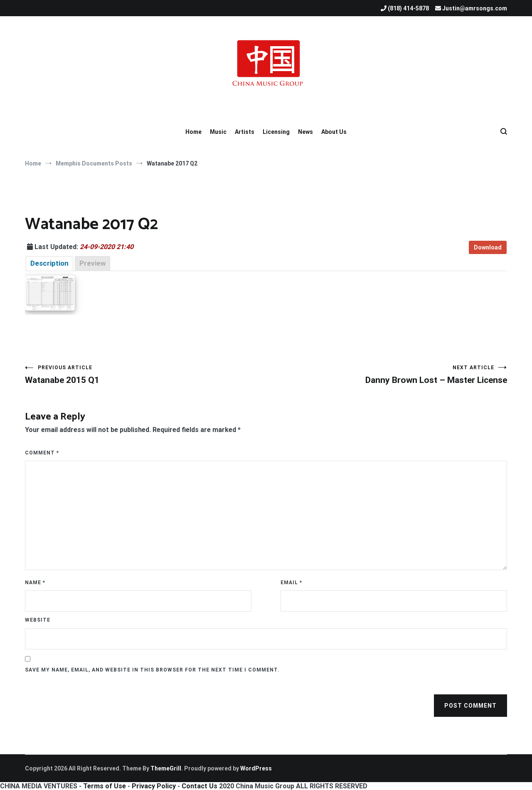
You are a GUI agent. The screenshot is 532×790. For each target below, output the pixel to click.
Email (291, 583)
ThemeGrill (166, 768)
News (305, 132)
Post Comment (470, 706)
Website (38, 620)
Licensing (276, 132)
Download (488, 247)
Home (193, 132)
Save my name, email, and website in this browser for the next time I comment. (152, 670)
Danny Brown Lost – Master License (387, 375)
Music (218, 132)
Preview (92, 263)
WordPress (256, 768)
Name (35, 583)
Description (49, 263)
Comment (42, 453)
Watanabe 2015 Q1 (145, 375)
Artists (245, 132)
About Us (334, 132)
